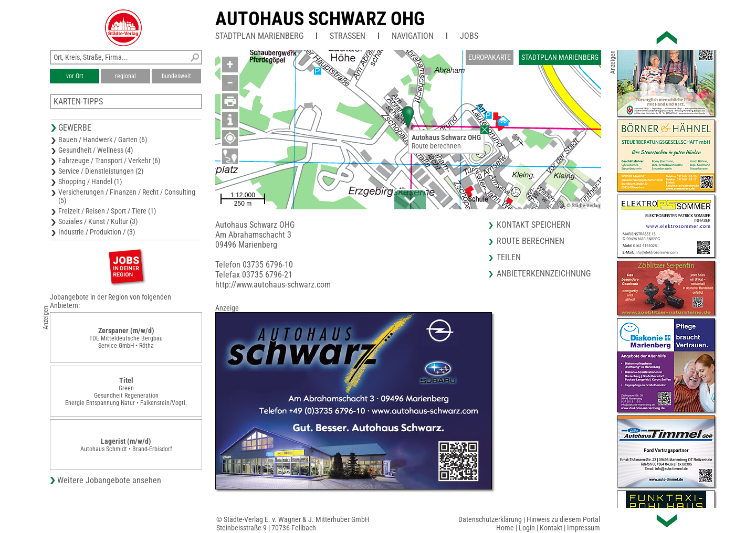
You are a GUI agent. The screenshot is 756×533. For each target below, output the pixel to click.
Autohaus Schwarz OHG (320, 19)
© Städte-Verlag (583, 205)
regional (125, 76)
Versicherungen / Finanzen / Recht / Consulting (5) (127, 196)
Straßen (348, 36)
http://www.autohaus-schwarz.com (273, 285)
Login (527, 528)
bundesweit (176, 76)
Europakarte (490, 57)
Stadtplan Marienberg (259, 36)
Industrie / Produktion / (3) (97, 232)
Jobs (469, 36)
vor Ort (75, 76)
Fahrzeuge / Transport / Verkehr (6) (109, 161)
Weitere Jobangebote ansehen (109, 480)
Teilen (509, 257)
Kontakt (551, 528)
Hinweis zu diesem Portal (563, 519)
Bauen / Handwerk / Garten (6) (103, 140)
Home (505, 528)
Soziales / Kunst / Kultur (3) (98, 221)
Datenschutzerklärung (490, 519)
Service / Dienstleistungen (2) (101, 171)
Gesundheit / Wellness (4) (96, 150)
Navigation (413, 36)
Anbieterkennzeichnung (544, 274)
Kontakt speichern (534, 225)
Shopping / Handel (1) (90, 182)
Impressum (584, 528)
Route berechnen (436, 146)
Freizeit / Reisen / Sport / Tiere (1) (107, 211)
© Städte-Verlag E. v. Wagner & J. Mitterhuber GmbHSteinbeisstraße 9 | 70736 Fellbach (293, 524)
